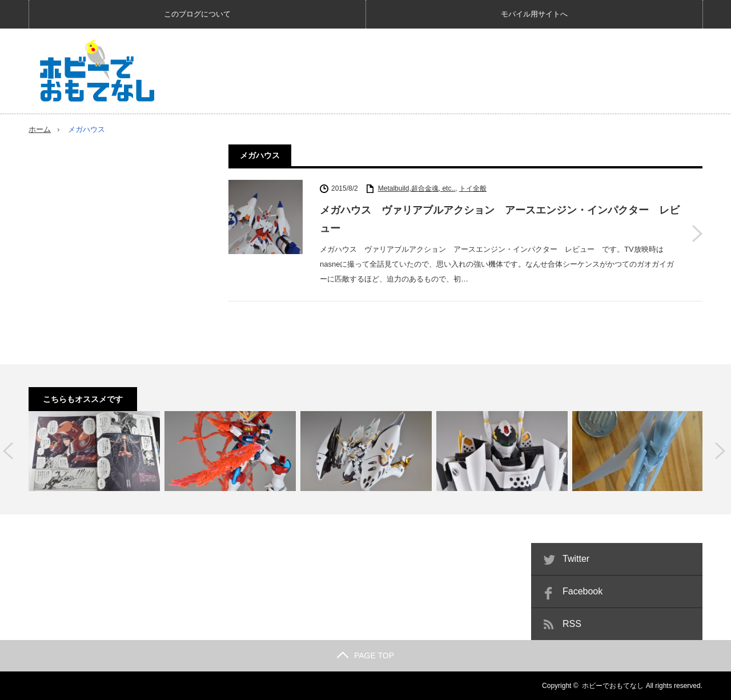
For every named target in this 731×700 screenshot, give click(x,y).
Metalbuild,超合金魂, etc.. (417, 188)
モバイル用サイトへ (534, 14)
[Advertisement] (495, 71)
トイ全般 (473, 188)
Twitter (576, 559)
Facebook (583, 591)
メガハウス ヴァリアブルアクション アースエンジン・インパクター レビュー (500, 219)
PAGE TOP (365, 655)
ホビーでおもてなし (613, 686)
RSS (572, 624)
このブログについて (197, 14)
